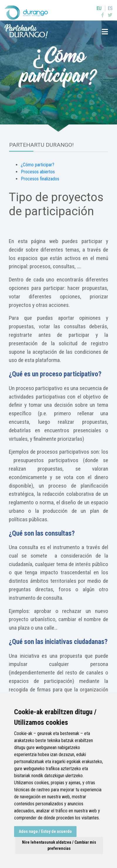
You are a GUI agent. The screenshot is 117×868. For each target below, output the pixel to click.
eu (99, 8)
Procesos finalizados (40, 179)
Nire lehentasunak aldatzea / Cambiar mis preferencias (59, 845)
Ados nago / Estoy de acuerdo (45, 831)
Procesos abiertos (38, 172)
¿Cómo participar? (38, 165)
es (110, 8)
